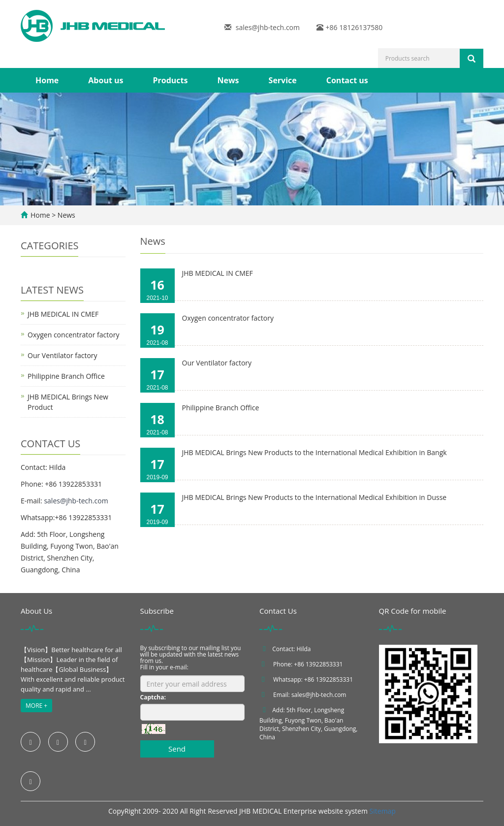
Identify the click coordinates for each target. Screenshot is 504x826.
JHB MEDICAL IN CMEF (218, 273)
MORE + (36, 706)
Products (170, 80)
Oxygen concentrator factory (228, 318)
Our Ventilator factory (217, 363)
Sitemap (383, 811)
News (228, 80)
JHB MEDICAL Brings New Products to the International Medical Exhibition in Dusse (315, 497)
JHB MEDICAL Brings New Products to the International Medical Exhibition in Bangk (315, 452)
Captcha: (153, 697)
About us (106, 80)
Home (47, 80)
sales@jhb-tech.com (268, 27)
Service (283, 80)
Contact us (347, 80)
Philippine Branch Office (221, 408)
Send (177, 749)
